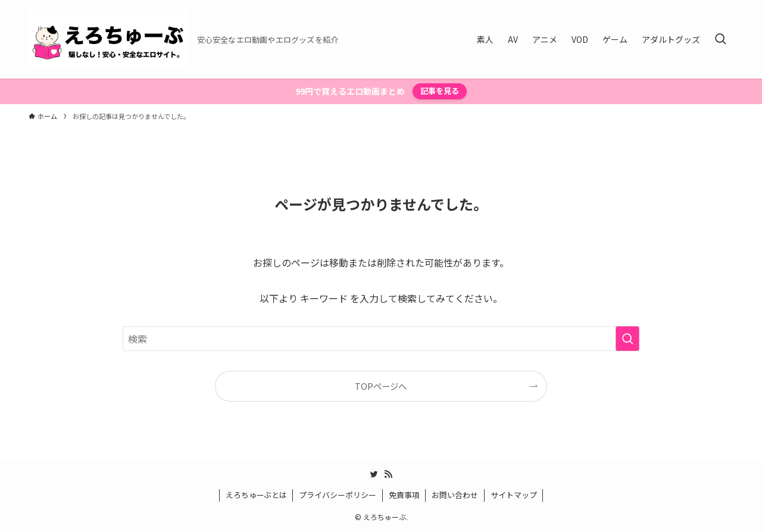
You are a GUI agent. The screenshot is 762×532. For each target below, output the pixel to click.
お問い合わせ (455, 495)
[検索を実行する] (627, 339)
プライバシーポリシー (338, 495)
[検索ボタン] (720, 39)
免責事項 (404, 495)
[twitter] (374, 474)
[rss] (388, 474)
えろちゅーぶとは (256, 495)
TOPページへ (381, 386)
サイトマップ (514, 495)
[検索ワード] (381, 339)
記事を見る (440, 91)
